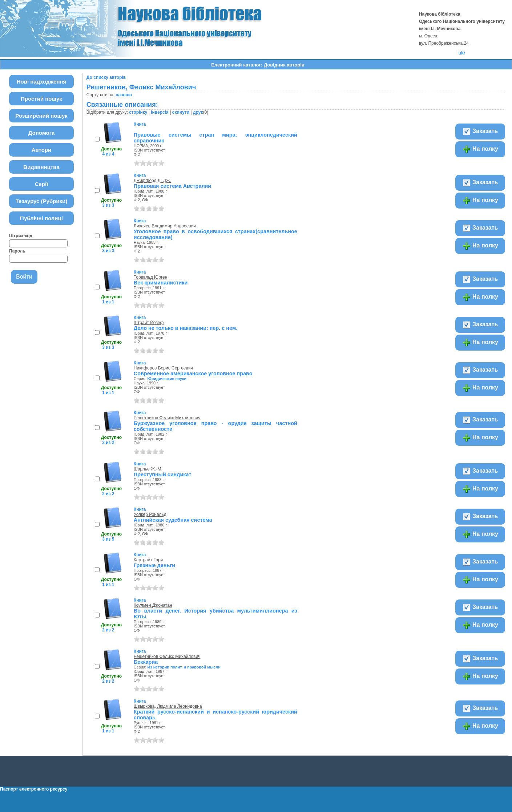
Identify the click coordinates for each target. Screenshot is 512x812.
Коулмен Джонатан (153, 605)
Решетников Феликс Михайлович (167, 418)
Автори (42, 150)
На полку (480, 149)
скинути (181, 112)
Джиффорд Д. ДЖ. (152, 181)
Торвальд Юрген (150, 277)
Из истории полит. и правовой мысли (184, 667)
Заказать (480, 132)
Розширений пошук (41, 116)
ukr (462, 53)
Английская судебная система (173, 520)
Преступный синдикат (163, 474)
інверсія (160, 112)
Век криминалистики (161, 283)
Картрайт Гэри (148, 560)
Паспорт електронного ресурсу (34, 789)
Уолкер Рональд (150, 514)
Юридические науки (167, 379)
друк (198, 112)
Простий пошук (41, 99)
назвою (124, 95)
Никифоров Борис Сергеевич (163, 368)
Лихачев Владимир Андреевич (165, 226)
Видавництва (41, 167)
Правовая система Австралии (172, 186)
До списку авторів (106, 77)
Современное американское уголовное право (193, 373)
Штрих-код (21, 236)
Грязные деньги (154, 565)
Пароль (17, 251)
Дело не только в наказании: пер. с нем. (186, 328)
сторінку (138, 112)
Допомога (42, 133)
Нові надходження (42, 82)
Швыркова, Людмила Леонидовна (168, 706)
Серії (42, 184)
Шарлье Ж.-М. (148, 469)
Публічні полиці (41, 218)
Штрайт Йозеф (149, 323)
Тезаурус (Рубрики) (42, 201)
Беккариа (146, 662)
